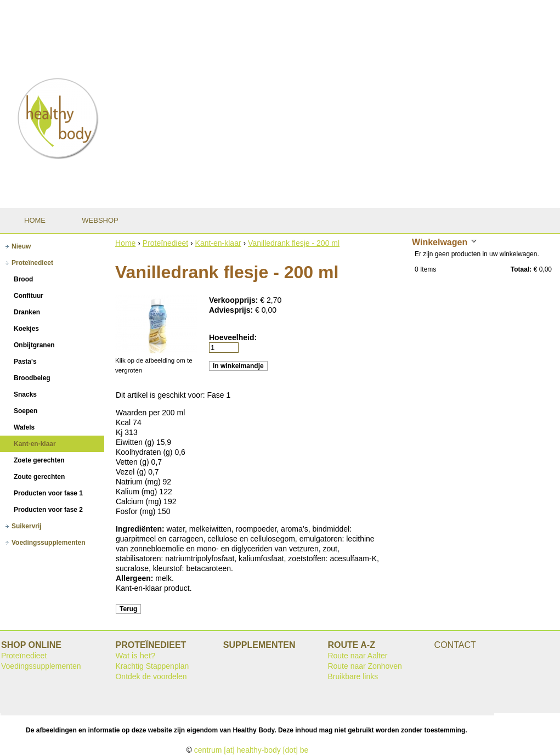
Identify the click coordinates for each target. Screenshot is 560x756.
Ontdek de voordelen (151, 676)
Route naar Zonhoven (364, 666)
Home (125, 243)
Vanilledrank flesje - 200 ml (294, 243)
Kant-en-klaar (218, 243)
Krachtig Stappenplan (152, 666)
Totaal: (521, 269)
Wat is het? (135, 656)
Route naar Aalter (357, 656)
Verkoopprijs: (234, 300)
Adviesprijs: (232, 310)
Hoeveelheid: (233, 337)
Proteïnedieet (165, 243)
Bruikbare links (353, 676)
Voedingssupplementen (41, 666)
